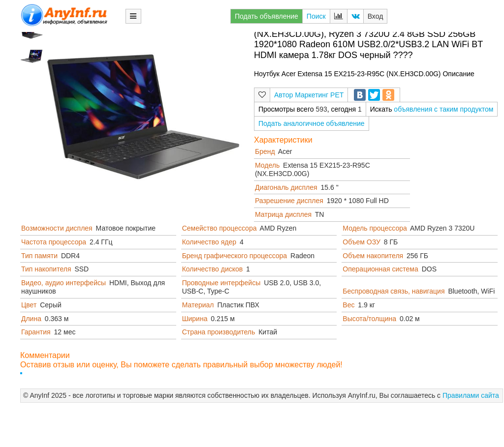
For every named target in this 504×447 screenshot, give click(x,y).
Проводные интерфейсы (221, 283)
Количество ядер (209, 242)
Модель (267, 165)
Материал (198, 305)
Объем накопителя (373, 256)
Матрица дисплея (283, 214)
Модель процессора (375, 228)
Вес (348, 305)
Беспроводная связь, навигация (394, 291)
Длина (31, 319)
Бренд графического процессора (235, 256)
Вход (376, 16)
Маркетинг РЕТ (319, 95)
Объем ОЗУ (362, 242)
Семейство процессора (220, 228)
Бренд (265, 151)
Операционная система (380, 269)
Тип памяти (39, 256)
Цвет (29, 305)
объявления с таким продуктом (443, 109)
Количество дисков (213, 269)
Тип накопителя (46, 269)
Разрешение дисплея (289, 201)
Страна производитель (219, 332)
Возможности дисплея (57, 228)
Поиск (316, 16)
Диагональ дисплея (286, 187)
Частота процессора (54, 242)
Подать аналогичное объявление (312, 123)
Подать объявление (267, 16)
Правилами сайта (471, 395)
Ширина (195, 319)
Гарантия (36, 332)
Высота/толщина (369, 319)
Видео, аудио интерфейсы (63, 283)
